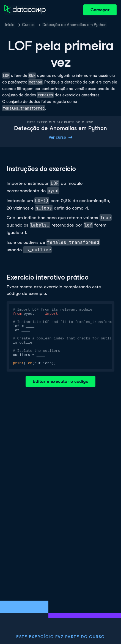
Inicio (10, 25)
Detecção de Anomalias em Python (74, 25)
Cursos (28, 25)
